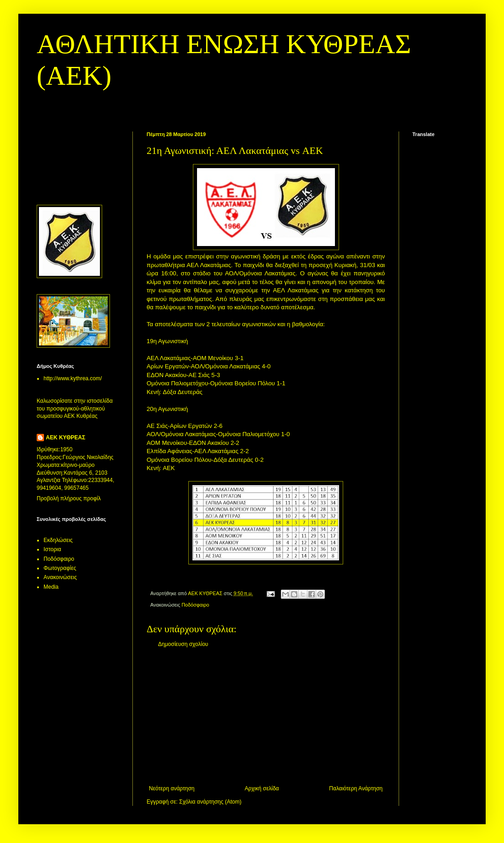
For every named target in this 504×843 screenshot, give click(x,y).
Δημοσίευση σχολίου (183, 644)
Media (51, 587)
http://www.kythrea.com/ (73, 378)
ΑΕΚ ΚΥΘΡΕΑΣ (66, 438)
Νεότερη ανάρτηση (172, 788)
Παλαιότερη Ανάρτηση (356, 788)
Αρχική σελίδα (262, 788)
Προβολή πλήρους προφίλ (69, 498)
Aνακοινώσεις (60, 577)
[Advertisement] (65, 160)
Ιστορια (52, 549)
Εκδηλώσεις (58, 540)
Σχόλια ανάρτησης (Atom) (210, 802)
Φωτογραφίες (60, 568)
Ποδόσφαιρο (195, 605)
